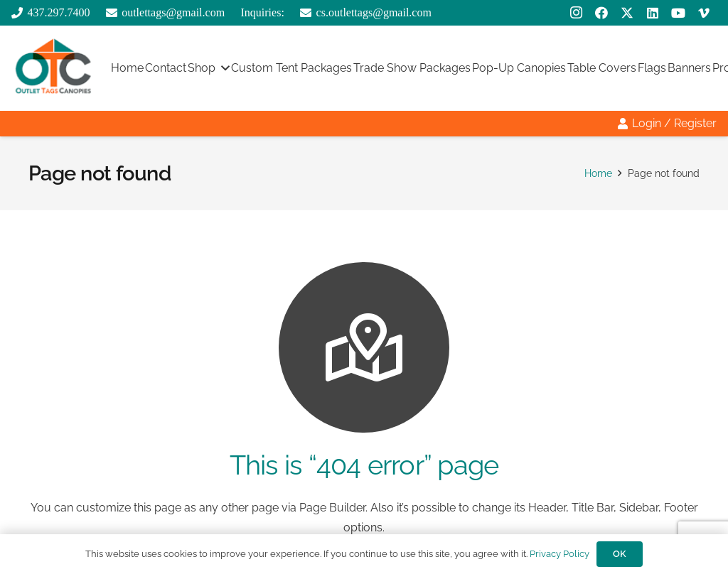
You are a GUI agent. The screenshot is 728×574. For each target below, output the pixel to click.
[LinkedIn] (653, 13)
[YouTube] (678, 13)
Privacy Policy (560, 554)
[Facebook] (601, 13)
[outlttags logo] (53, 68)
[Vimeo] (704, 13)
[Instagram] (576, 13)
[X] (627, 13)
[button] (223, 68)
